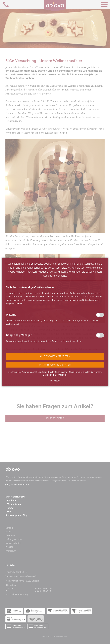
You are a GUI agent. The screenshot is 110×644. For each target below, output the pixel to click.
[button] (55, 365)
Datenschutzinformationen (55, 375)
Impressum (55, 381)
